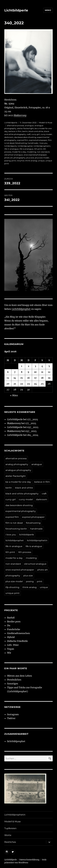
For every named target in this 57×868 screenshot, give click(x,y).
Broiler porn (14, 622)
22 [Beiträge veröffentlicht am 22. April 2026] (22, 384)
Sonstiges (13, 684)
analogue (29, 125)
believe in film (15, 131)
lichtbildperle (11, 146)
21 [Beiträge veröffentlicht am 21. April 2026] (15, 384)
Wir (9, 653)
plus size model (42, 158)
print (14, 161)
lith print (38, 149)
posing (7, 161)
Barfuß (11, 618)
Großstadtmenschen (19, 633)
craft (29, 134)
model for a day (19, 152)
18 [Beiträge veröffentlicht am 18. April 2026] (42, 378)
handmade (33, 143)
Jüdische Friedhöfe (17, 641)
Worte (8, 835)
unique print (13, 593)
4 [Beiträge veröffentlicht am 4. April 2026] (42, 366)
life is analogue (26, 149)
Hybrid (11, 637)
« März (14, 395)
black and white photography (22, 494)
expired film (23, 140)
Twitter (11, 718)
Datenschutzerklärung (29, 860)
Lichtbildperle (16, 10)
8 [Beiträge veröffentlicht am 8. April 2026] (22, 372)
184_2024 (33, 435)
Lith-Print (13, 645)
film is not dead (14, 523)
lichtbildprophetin (42, 146)
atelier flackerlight (25, 128)
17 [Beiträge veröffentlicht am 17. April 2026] (35, 378)
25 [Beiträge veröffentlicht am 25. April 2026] (42, 384)
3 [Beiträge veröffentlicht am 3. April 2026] (35, 366)
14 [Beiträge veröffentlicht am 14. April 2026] (15, 378)
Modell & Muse (46, 123)
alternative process (15, 125)
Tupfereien (10, 828)
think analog (31, 161)
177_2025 (33, 419)
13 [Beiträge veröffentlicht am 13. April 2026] (8, 378)
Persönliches (14, 680)
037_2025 (33, 427)
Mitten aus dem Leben (20, 676)
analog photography (17, 464)
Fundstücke (14, 629)
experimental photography (21, 511)
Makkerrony (20, 115)
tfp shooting (12, 587)
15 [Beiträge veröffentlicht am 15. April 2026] (22, 378)
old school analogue (14, 155)
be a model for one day (18, 482)
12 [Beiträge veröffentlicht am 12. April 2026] (49, 372)
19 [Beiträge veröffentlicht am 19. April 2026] (49, 378)
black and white (36, 131)
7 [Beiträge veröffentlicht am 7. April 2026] (15, 372)
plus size (30, 158)
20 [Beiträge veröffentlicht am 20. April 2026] (8, 384)
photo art (9, 158)
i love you (43, 143)
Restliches (10, 842)
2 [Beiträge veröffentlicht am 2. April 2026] (28, 366)
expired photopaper (38, 140)
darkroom (9, 137)
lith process (25, 552)
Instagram (13, 714)
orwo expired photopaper (35, 155)
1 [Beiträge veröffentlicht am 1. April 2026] (22, 366)
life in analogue (11, 149)
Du (9, 625)
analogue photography (18, 470)
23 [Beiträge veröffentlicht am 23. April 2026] (28, 384)
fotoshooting (21, 143)
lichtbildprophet (25, 146)
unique (41, 161)
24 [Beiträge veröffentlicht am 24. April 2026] (35, 384)
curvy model (46, 134)
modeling (32, 152)
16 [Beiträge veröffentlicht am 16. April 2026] (28, 378)
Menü (48, 10)
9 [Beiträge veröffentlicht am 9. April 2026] (28, 372)
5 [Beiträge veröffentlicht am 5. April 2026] (49, 366)
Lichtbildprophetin (15, 815)
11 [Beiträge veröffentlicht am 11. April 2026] (42, 372)
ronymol (21, 161)
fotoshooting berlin (16, 529)
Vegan (11, 649)
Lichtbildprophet (21, 309)
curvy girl (36, 134)
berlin (25, 131)
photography (19, 158)
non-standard (43, 152)
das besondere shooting (25, 137)
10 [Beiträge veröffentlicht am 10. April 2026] (35, 372)
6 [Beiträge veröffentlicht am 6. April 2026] (8, 372)
